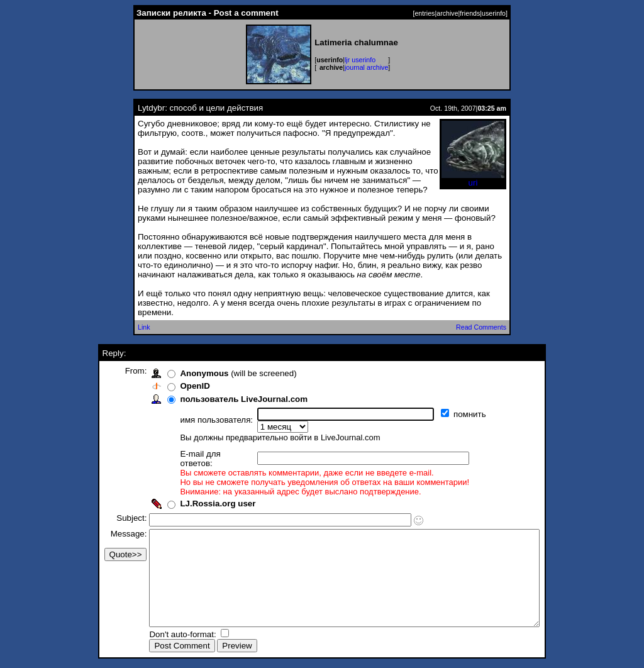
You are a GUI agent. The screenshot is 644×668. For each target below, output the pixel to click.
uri (473, 179)
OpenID (171, 386)
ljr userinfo (360, 60)
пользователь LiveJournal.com (220, 399)
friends (470, 13)
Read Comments (481, 327)
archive (447, 13)
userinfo (494, 13)
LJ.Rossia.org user (194, 486)
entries (425, 13)
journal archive (366, 67)
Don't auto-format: (160, 636)
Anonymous (181, 373)
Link (144, 327)
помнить (447, 414)
